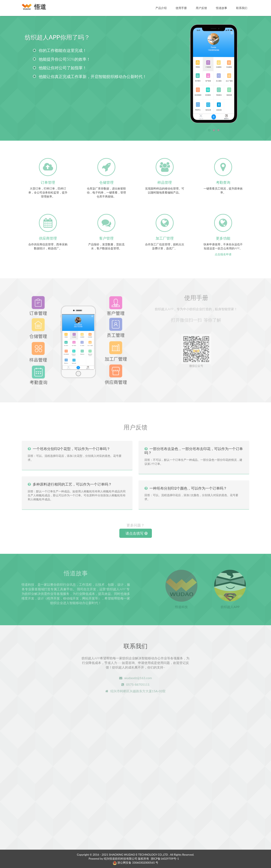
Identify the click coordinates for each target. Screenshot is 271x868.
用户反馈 (201, 8)
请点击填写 (136, 533)
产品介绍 (161, 8)
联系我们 (242, 8)
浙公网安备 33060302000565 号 (135, 863)
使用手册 (181, 8)
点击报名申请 (223, 254)
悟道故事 (222, 8)
